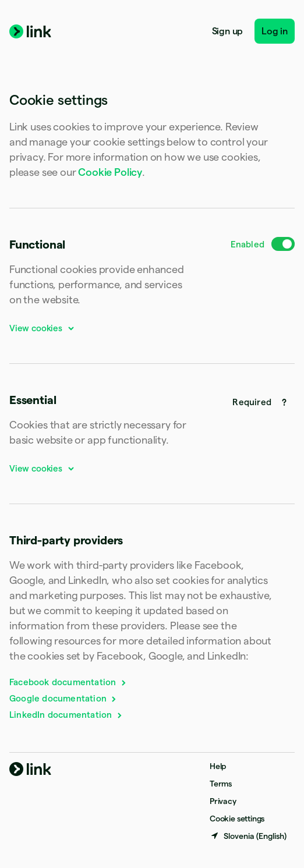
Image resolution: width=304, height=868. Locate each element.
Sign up (228, 31)
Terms (221, 784)
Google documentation (63, 698)
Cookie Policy (110, 172)
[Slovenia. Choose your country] (248, 836)
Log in (275, 31)
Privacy (223, 801)
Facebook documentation (68, 682)
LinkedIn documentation (66, 715)
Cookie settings (237, 819)
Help (218, 766)
